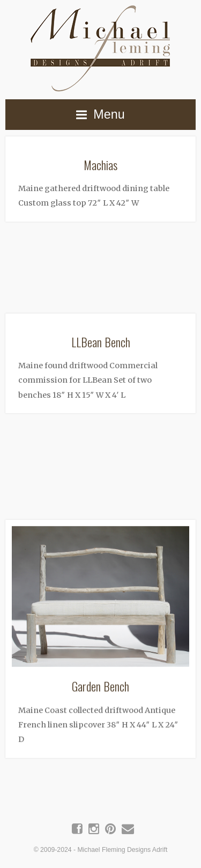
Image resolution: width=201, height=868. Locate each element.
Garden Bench (100, 683)
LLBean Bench (101, 340)
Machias (100, 165)
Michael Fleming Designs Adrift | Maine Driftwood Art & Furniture (101, 46)
